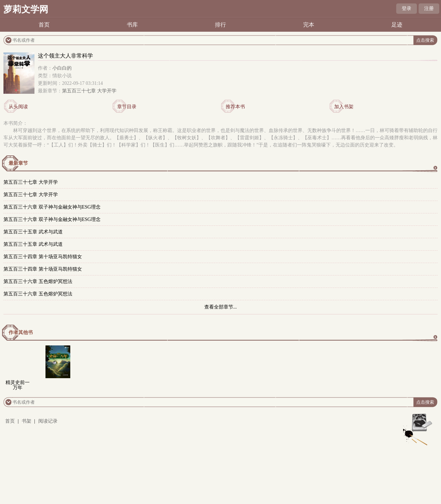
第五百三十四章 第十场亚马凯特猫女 (43, 257)
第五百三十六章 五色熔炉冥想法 (38, 281)
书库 (132, 25)
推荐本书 (235, 107)
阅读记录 (48, 421)
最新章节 (18, 163)
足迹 (397, 25)
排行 (220, 25)
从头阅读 (18, 107)
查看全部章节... (221, 307)
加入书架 (344, 107)
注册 (429, 8)
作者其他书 (21, 332)
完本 (309, 25)
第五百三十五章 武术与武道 (33, 232)
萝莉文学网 (26, 9)
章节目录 (127, 107)
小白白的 (62, 68)
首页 (44, 25)
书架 (27, 421)
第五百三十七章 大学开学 (89, 91)
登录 (407, 8)
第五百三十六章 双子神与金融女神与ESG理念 (52, 207)
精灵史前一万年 (18, 385)
